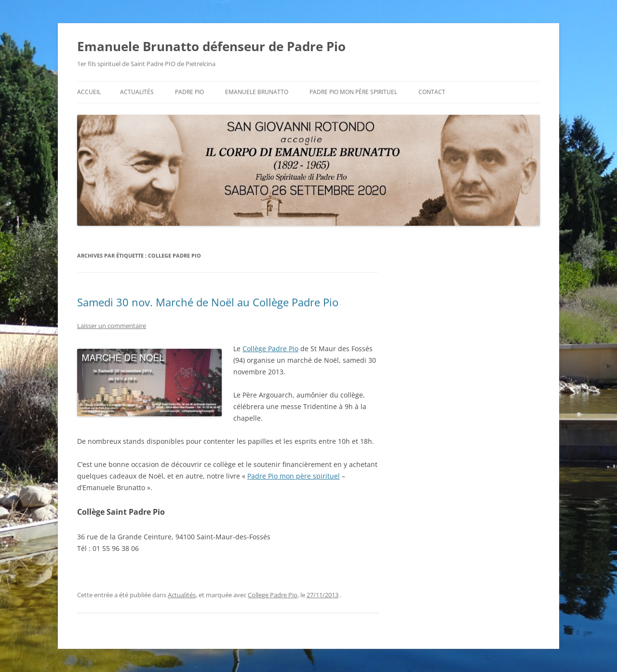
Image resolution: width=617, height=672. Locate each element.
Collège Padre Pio (270, 349)
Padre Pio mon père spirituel (353, 92)
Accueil (89, 92)
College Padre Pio (273, 595)
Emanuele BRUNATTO (257, 92)
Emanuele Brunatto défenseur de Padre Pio (211, 46)
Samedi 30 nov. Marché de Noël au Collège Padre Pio (208, 302)
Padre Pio (189, 92)
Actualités (137, 92)
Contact (432, 92)
